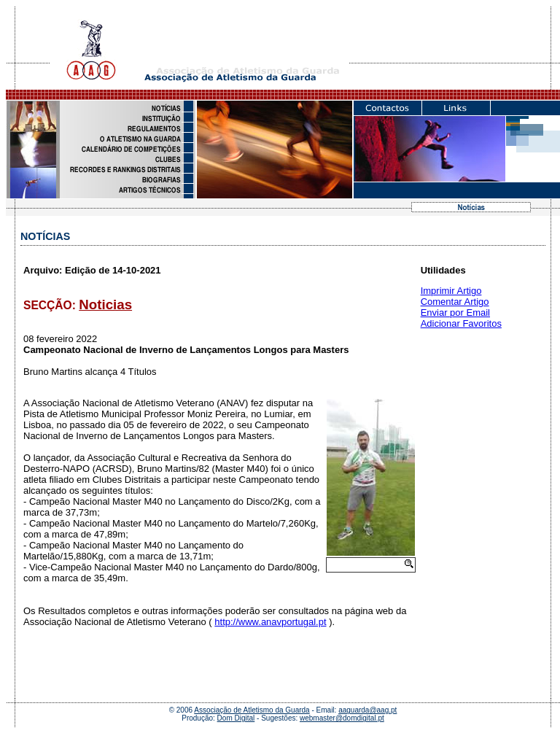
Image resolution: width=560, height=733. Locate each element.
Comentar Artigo (455, 302)
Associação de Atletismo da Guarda (252, 710)
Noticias (105, 305)
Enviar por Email (455, 313)
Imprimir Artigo (451, 291)
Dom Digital (236, 718)
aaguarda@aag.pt (367, 710)
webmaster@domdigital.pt (342, 718)
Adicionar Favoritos (461, 323)
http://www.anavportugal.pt (270, 622)
